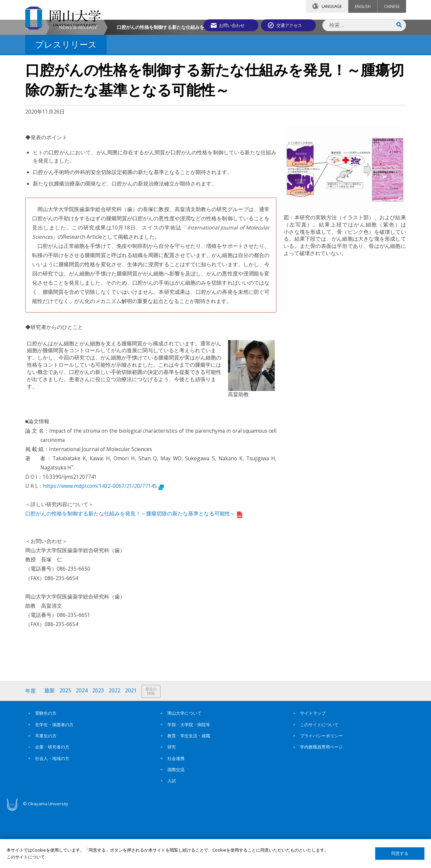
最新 (50, 746)
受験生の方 (46, 769)
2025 (66, 746)
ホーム (32, 83)
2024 (82, 746)
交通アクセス (291, 25)
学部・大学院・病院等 (189, 780)
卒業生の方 (46, 791)
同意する (400, 853)
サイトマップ (313, 769)
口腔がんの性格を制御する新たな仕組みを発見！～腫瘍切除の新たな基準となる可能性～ (134, 569)
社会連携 (176, 814)
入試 (172, 836)
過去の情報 (151, 747)
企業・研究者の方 (52, 803)
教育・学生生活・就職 (189, 791)
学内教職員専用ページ (321, 803)
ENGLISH (363, 6)
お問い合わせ (233, 25)
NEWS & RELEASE (78, 83)
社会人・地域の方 (52, 814)
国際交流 (176, 825)
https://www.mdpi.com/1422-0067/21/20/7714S (103, 541)
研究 (172, 803)
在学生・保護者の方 (54, 780)
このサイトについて (319, 780)
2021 (131, 746)
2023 (98, 746)
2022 (115, 746)
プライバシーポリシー (321, 791)
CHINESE (392, 6)
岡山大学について (184, 769)
